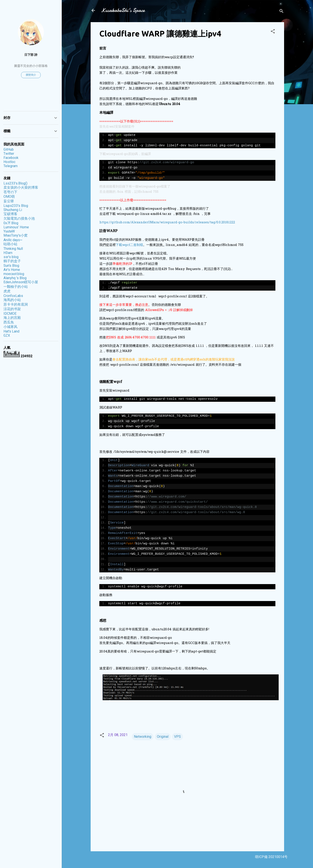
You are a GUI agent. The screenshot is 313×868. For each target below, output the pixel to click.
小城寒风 (10, 327)
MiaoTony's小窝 (16, 235)
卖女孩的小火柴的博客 (21, 187)
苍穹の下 (10, 192)
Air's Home (12, 270)
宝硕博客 (10, 214)
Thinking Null (13, 249)
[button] (273, 32)
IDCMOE (10, 314)
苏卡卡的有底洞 (16, 304)
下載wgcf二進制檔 (129, 245)
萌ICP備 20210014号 (271, 857)
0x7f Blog (11, 223)
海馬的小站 (12, 300)
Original (163, 737)
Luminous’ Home (16, 227)
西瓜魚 (9, 322)
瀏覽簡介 (31, 75)
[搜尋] (281, 12)
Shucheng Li (13, 210)
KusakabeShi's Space (123, 10)
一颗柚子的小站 (16, 287)
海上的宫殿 (12, 318)
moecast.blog (14, 274)
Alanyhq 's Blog (15, 278)
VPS (177, 737)
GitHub (9, 149)
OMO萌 (9, 197)
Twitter (9, 154)
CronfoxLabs (13, 296)
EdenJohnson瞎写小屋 (21, 282)
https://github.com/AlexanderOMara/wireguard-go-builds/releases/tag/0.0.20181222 (167, 222)
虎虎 (7, 291)
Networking (143, 737)
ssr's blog (11, 257)
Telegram (11, 166)
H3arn (8, 253)
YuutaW (9, 231)
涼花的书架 (12, 309)
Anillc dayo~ (13, 240)
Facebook (11, 158)
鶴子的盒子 (12, 261)
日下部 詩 (31, 55)
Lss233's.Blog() (15, 183)
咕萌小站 (10, 244)
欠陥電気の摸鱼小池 (19, 218)
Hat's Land (11, 331)
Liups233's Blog (16, 206)
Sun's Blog (11, 266)
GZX (7, 335)
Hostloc (9, 162)
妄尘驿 (9, 201)
